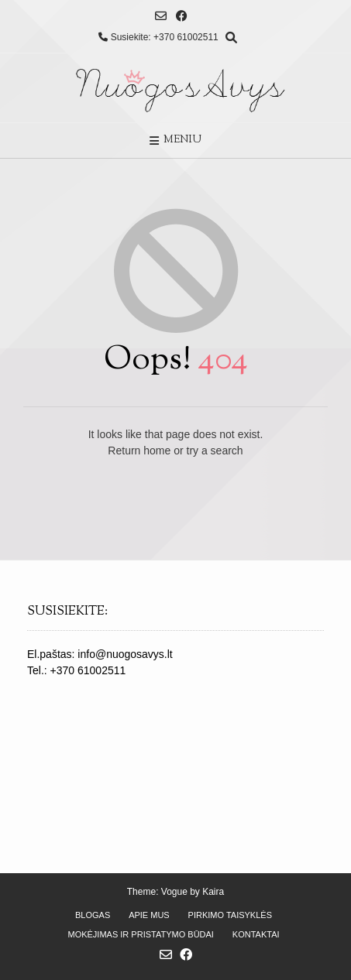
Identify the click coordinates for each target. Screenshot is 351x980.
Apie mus (149, 915)
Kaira (213, 892)
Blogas (93, 915)
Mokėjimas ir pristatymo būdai (140, 934)
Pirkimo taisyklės (230, 915)
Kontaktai (256, 934)
